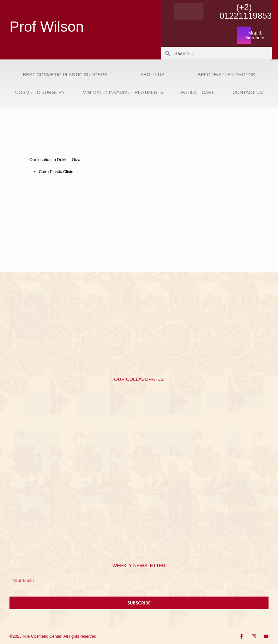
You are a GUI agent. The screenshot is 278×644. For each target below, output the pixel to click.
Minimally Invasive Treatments (123, 92)
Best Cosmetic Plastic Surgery (65, 74)
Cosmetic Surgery (40, 92)
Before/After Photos (226, 74)
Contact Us (248, 92)
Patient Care (198, 92)
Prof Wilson (47, 27)
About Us (152, 74)
